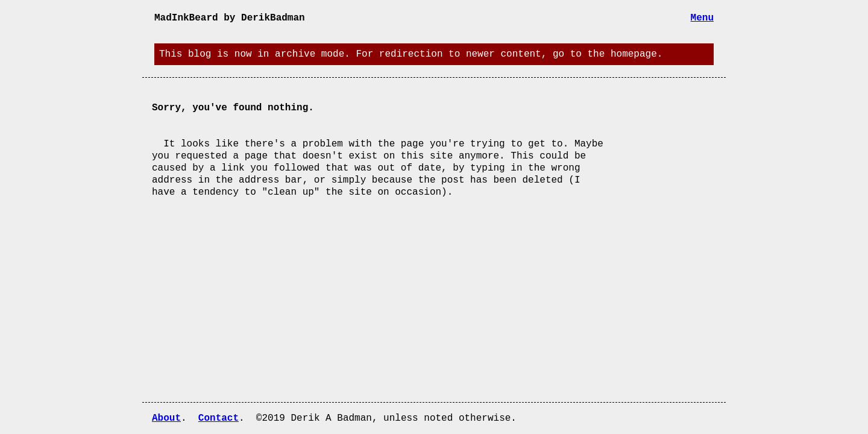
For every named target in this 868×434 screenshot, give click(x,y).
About (166, 418)
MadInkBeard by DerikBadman (230, 18)
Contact (219, 418)
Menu (702, 18)
